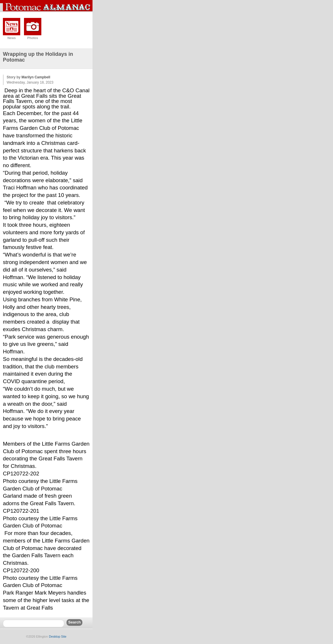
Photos (33, 38)
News (12, 38)
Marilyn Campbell (36, 77)
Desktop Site (58, 636)
